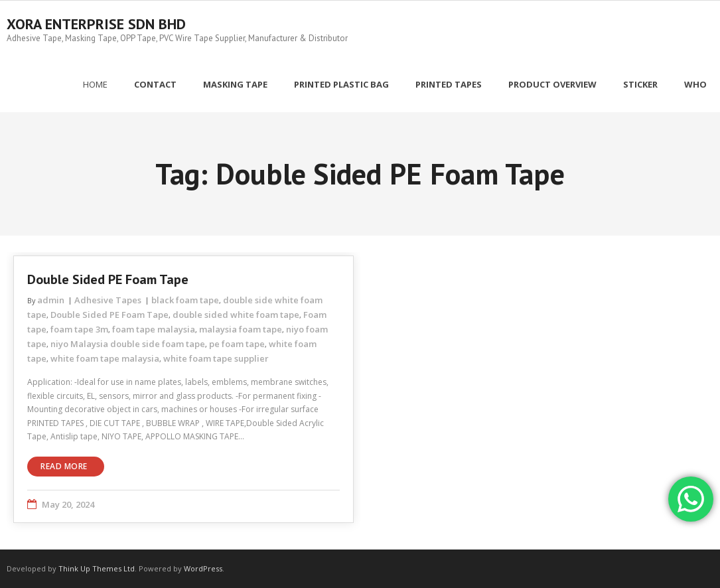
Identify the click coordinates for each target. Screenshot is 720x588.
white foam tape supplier (216, 358)
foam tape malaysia (154, 329)
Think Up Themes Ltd (97, 568)
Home (95, 84)
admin (51, 300)
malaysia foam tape (241, 329)
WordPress (203, 568)
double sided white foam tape (236, 315)
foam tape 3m (79, 329)
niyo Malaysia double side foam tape (128, 344)
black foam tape (185, 300)
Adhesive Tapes (108, 300)
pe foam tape (237, 344)
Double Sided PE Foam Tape (108, 279)
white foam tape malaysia (105, 358)
